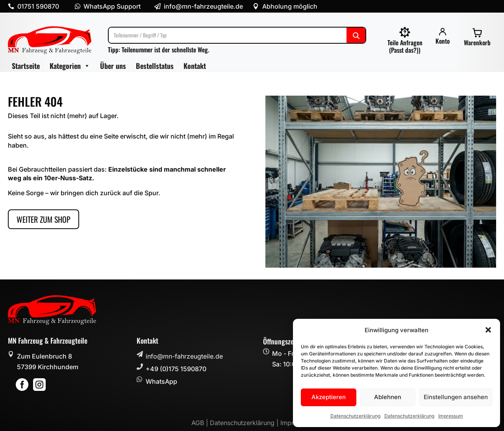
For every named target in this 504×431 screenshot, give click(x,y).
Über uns (113, 66)
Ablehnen (388, 397)
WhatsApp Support (112, 6)
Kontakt (195, 66)
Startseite (26, 66)
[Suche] (237, 35)
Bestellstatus (155, 66)
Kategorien (70, 66)
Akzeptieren (329, 397)
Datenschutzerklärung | (245, 423)
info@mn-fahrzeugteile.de (184, 356)
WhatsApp (161, 381)
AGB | (201, 423)
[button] (488, 330)
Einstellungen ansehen (456, 397)
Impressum (451, 416)
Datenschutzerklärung (355, 416)
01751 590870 (38, 6)
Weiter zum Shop (44, 219)
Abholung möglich (290, 6)
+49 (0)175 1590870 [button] (176, 369)
